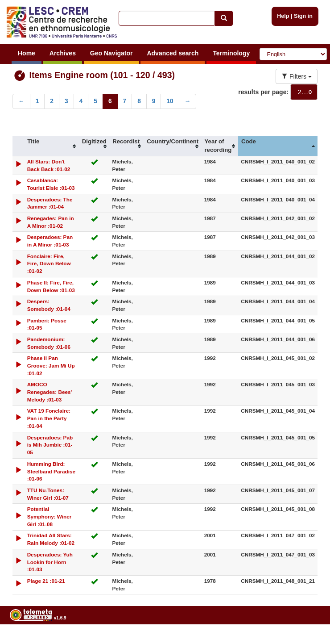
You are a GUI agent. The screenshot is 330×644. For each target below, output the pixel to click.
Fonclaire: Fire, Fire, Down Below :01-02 (49, 264)
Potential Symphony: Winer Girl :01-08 (49, 516)
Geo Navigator (111, 53)
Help (283, 16)
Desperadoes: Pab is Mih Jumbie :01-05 (50, 445)
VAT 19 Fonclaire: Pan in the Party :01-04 (49, 418)
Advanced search (173, 53)
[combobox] (304, 92)
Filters (297, 76)
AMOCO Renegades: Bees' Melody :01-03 (50, 392)
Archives (63, 53)
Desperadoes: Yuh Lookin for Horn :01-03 (50, 562)
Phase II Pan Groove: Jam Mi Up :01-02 (51, 366)
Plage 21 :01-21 (46, 581)
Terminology (231, 53)
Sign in (303, 16)
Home (27, 53)
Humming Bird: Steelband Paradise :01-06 (51, 471)
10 (170, 101)
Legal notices (308, 640)
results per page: (263, 92)
